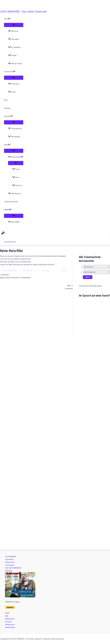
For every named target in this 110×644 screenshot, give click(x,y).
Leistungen (14, 39)
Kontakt (12, 55)
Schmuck (17, 185)
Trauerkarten (14, 137)
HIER (95, 286)
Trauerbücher (14, 193)
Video (16, 177)
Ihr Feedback (14, 47)
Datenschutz (10, 562)
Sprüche (8, 116)
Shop (7, 145)
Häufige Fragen (15, 63)
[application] (9, 19)
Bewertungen (10, 627)
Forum (12, 92)
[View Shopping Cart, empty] (2, 234)
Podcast (7, 108)
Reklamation (10, 619)
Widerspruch (10, 624)
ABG (7, 616)
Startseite (13, 31)
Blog (6, 100)
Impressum (9, 559)
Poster (16, 169)
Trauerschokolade (11, 202)
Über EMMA (14, 222)
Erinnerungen (16, 157)
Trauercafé (14, 84)
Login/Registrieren (10, 242)
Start (7, 19)
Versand (8, 622)
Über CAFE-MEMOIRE (13, 568)
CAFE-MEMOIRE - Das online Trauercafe (23, 12)
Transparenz (10, 565)
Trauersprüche (15, 128)
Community (10, 72)
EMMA (8, 210)
